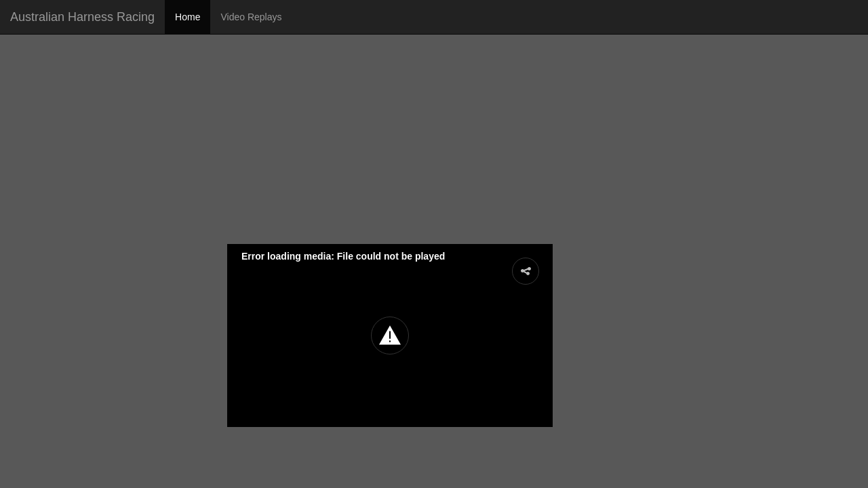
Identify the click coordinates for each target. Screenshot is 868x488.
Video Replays (251, 17)
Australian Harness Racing (82, 17)
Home (188, 17)
